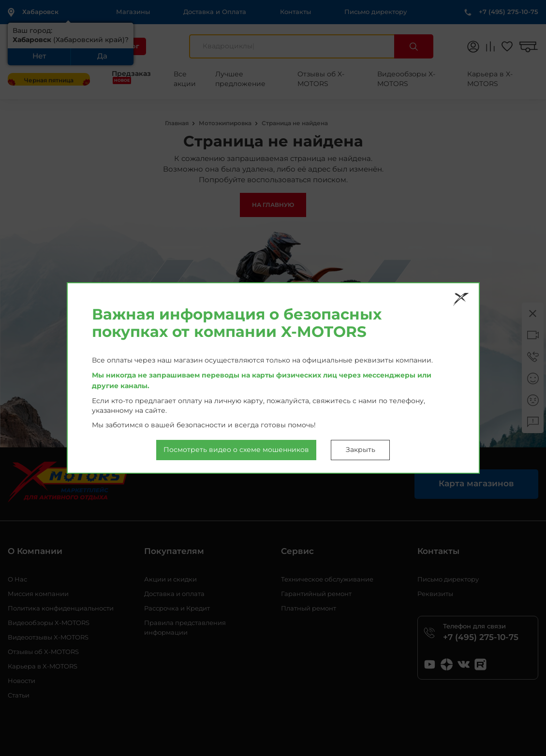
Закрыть (361, 450)
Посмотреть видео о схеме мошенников (236, 450)
